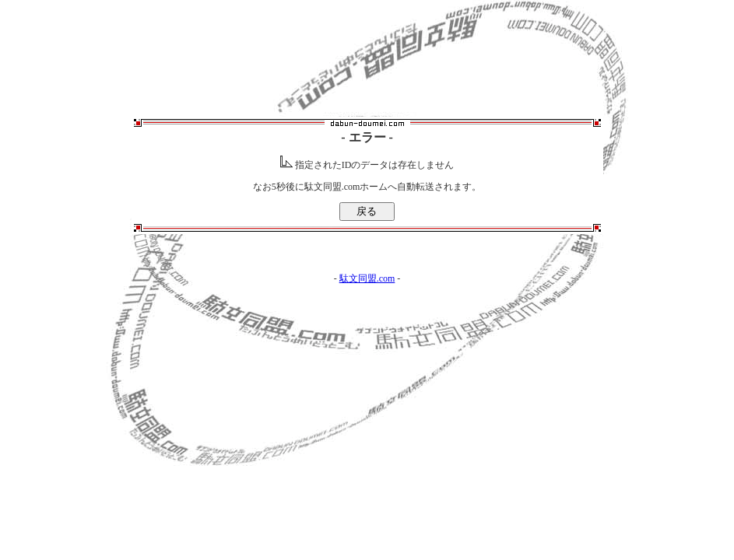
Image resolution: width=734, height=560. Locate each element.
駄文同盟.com (367, 278)
